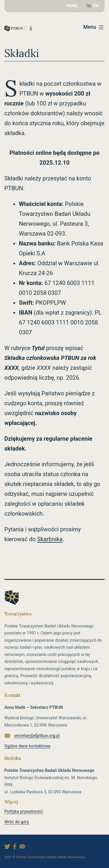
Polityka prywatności (24, 811)
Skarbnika (50, 539)
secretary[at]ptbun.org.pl (37, 736)
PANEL (73, 6)
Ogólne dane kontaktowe (27, 746)
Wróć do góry (17, 822)
